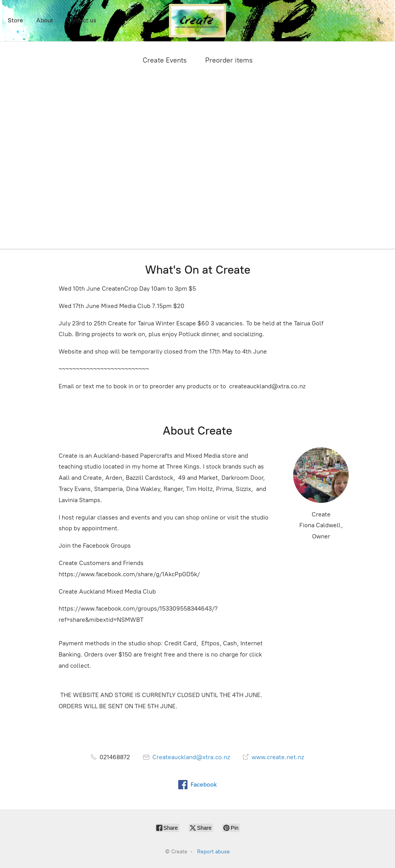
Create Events (165, 60)
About (45, 20)
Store (15, 20)
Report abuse (214, 852)
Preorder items (229, 60)
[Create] (197, 21)
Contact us (81, 20)
